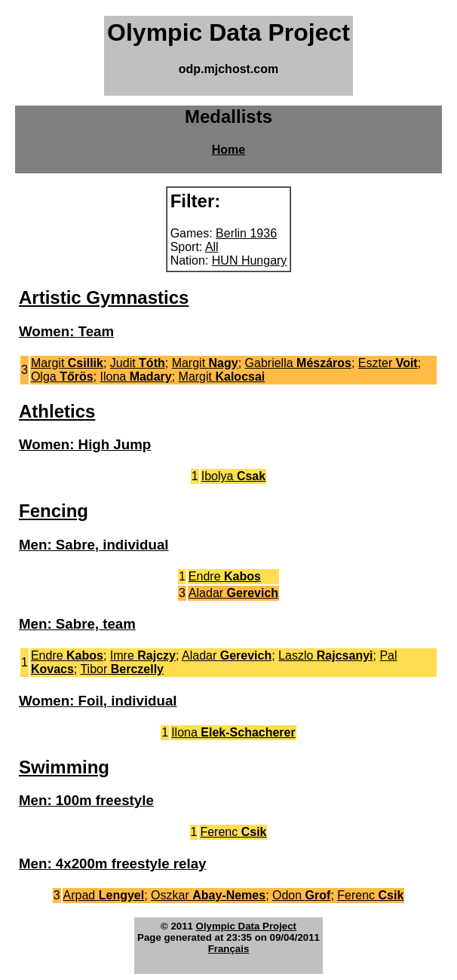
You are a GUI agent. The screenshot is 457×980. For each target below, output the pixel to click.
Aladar (233, 593)
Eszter (388, 363)
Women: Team (66, 331)
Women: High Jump (85, 444)
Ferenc (233, 832)
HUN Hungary (250, 260)
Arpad (104, 895)
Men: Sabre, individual (94, 545)
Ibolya (233, 476)
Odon (301, 895)
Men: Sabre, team (77, 624)
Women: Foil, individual (98, 701)
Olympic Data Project (246, 926)
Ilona (136, 377)
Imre (143, 655)
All (212, 247)
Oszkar (208, 895)
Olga (62, 377)
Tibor (122, 669)
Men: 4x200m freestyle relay (112, 864)
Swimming (64, 767)
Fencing (54, 511)
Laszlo (325, 655)
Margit (67, 363)
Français (229, 949)
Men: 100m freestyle (86, 800)
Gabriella (298, 363)
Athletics (57, 411)
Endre (225, 576)
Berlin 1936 (246, 233)
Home (228, 150)
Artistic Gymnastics (104, 297)
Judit (138, 363)
